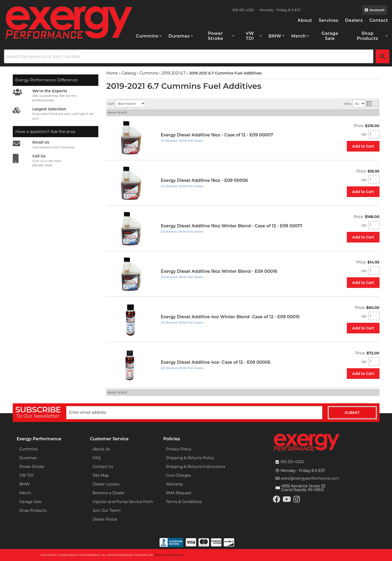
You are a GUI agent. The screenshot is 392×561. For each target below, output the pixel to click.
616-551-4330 (292, 462)
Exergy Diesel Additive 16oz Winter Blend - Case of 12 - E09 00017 (231, 226)
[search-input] (189, 56)
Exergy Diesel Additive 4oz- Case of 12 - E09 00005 (216, 362)
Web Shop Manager (169, 555)
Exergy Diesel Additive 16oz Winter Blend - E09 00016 (219, 271)
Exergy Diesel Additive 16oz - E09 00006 (204, 180)
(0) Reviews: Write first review (182, 141)
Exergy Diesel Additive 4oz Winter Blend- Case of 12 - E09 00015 (230, 317)
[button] (149, 36)
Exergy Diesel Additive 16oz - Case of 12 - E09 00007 (217, 135)
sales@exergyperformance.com (310, 478)
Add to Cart (363, 146)
